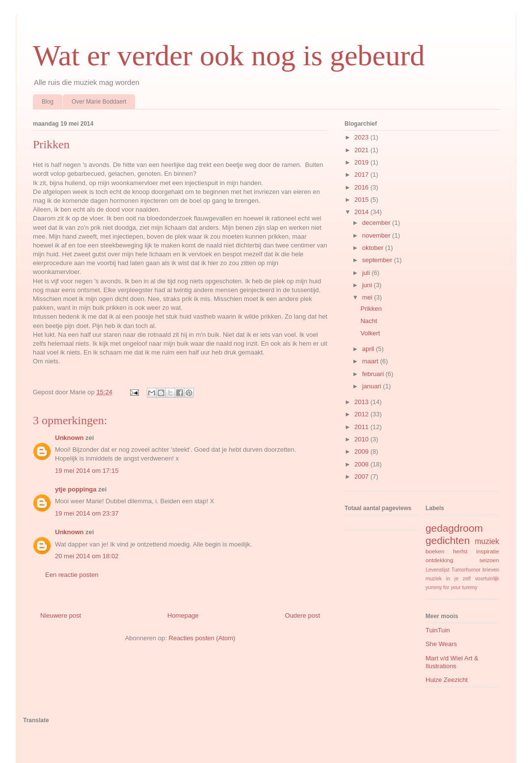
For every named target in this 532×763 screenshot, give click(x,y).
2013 (362, 402)
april (369, 349)
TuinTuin (438, 630)
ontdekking (439, 560)
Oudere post (302, 615)
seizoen (489, 560)
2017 (362, 175)
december (377, 223)
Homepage (183, 615)
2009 (362, 451)
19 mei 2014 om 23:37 (87, 513)
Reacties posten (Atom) (202, 638)
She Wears (441, 644)
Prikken (371, 309)
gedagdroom (454, 528)
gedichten (448, 540)
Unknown (69, 438)
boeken (435, 551)
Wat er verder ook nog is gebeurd (229, 55)
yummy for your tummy (452, 587)
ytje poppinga (76, 489)
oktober (374, 248)
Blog (48, 102)
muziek (487, 541)
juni (368, 285)
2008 (362, 464)
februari (374, 374)
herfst (460, 551)
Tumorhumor (466, 570)
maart (371, 361)
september (378, 260)
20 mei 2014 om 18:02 (87, 556)
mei (368, 297)
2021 (362, 150)
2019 (362, 162)
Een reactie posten (72, 575)
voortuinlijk (487, 579)
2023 (362, 137)
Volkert (370, 333)
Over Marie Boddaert (99, 102)
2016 (362, 187)
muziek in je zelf (448, 579)
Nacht (369, 321)
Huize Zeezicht (447, 680)
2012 (362, 414)
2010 (362, 439)
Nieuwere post (61, 615)
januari (373, 386)
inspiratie (488, 551)
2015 (362, 200)
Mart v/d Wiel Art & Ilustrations (452, 662)
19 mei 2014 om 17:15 (87, 471)
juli (367, 273)
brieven (491, 570)
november (377, 235)
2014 (362, 212)
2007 (362, 477)
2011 (362, 427)
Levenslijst (438, 570)
